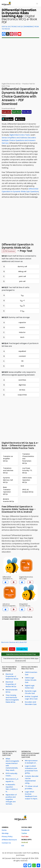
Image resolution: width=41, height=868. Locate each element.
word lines (22, 380)
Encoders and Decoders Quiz (31, 703)
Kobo (12, 649)
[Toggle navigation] (37, 3)
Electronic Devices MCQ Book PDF (14, 642)
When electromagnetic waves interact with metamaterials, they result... (12, 764)
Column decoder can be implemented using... (32, 780)
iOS (23, 846)
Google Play (22, 649)
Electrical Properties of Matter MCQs (11, 684)
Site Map (5, 833)
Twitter (24, 833)
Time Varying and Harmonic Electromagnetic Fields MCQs (12, 699)
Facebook (25, 830)
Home (4, 830)
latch (22, 337)
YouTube (25, 837)
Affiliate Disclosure (9, 840)
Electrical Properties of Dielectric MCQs (12, 676)
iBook (5, 649)
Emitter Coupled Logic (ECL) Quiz (31, 698)
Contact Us (6, 843)
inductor (22, 332)
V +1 (22, 301)
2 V (22, 311)
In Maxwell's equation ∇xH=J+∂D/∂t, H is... (12, 788)
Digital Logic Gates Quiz (30, 687)
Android (25, 842)
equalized (22, 351)
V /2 (22, 306)
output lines (22, 395)
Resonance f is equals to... (12, 780)
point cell (22, 276)
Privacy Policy (7, 837)
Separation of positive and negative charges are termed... (11, 799)
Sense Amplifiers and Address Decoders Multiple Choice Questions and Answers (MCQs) (19, 140)
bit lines (22, 390)
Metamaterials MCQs (12, 691)
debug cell (22, 271)
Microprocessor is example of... (31, 762)
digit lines (22, 385)
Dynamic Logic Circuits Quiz (31, 692)
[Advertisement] (20, 60)
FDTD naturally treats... (11, 775)
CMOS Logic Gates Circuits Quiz (31, 680)
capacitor (22, 322)
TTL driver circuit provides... (31, 787)
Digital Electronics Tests (20, 135)
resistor (22, 327)
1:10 (22, 361)
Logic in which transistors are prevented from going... (31, 770)
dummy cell (22, 267)
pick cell (22, 281)
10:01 (22, 366)
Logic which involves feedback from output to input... (31, 795)
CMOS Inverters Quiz (31, 673)
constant (22, 356)
